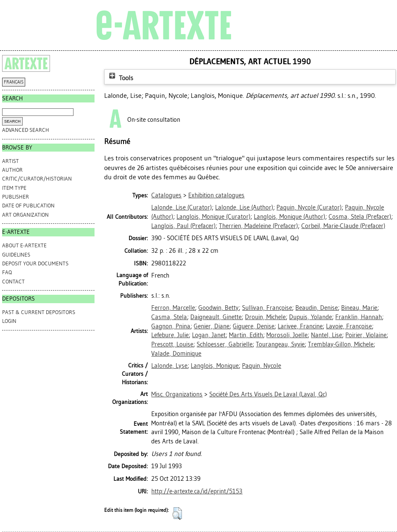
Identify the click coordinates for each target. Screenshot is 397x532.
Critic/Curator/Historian (37, 179)
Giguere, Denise (254, 326)
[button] (177, 514)
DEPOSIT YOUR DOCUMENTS (35, 263)
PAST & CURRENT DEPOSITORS (39, 312)
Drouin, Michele (265, 317)
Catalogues (166, 195)
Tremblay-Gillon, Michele (341, 344)
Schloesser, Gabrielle (225, 344)
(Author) (244, 207)
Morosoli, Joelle (287, 335)
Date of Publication (28, 206)
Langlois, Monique (215, 366)
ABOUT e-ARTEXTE (24, 245)
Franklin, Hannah (359, 317)
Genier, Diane (212, 326)
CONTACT (13, 282)
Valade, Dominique (176, 354)
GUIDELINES (16, 255)
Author (12, 170)
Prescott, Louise (172, 344)
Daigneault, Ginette (216, 317)
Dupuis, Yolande (310, 317)
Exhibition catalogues (216, 195)
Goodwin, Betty (218, 308)
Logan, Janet (209, 335)
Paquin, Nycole (262, 366)
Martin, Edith (246, 335)
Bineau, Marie (359, 308)
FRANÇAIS (14, 82)
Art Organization (25, 215)
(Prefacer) (360, 217)
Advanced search (26, 130)
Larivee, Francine (300, 326)
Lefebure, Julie (170, 335)
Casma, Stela (169, 317)
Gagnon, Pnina (171, 326)
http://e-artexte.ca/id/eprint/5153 (197, 491)
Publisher (16, 197)
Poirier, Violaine (366, 335)
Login (9, 321)
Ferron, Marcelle (173, 308)
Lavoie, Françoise (349, 326)
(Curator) (181, 207)
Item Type (14, 188)
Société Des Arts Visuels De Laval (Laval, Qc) (268, 394)
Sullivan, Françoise (267, 308)
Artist (11, 161)
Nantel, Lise (326, 335)
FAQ (7, 272)
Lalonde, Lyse (169, 366)
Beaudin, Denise (317, 308)
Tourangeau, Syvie (280, 344)
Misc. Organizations (177, 394)
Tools (120, 78)
